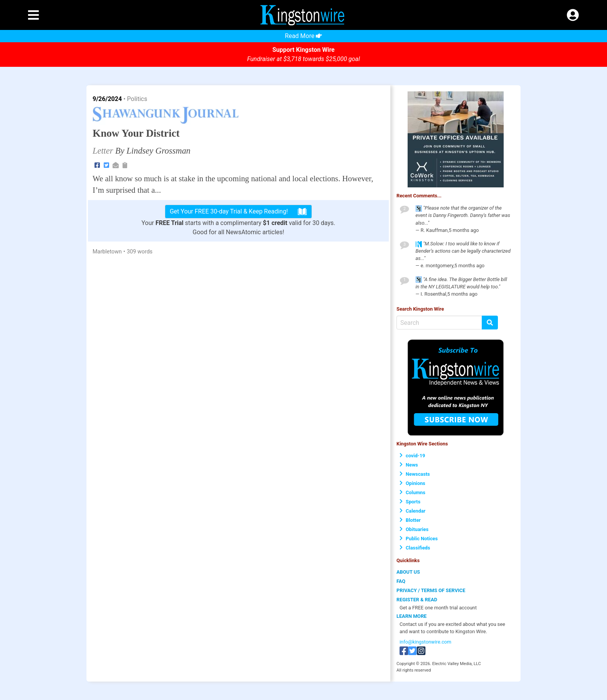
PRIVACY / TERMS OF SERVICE (431, 590)
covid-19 (412, 456)
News (409, 465)
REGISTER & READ (417, 600)
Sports (410, 502)
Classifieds (415, 548)
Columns (412, 492)
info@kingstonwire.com (425, 642)
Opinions (412, 483)
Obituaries (414, 529)
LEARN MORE (412, 616)
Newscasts (415, 474)
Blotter (410, 520)
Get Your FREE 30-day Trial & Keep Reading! (239, 212)
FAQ (401, 581)
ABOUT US (408, 572)
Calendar (412, 511)
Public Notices (419, 539)
